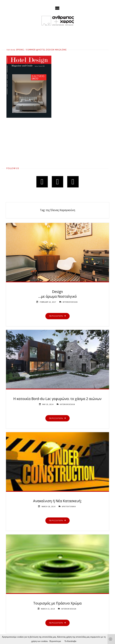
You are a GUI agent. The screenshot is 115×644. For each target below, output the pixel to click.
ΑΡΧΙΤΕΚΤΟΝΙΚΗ (69, 507)
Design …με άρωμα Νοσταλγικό (57, 294)
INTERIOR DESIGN (70, 302)
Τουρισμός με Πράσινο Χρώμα (57, 603)
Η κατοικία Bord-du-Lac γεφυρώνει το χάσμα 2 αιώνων (57, 399)
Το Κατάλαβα (70, 641)
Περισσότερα (55, 641)
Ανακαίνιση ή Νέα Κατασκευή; (57, 501)
